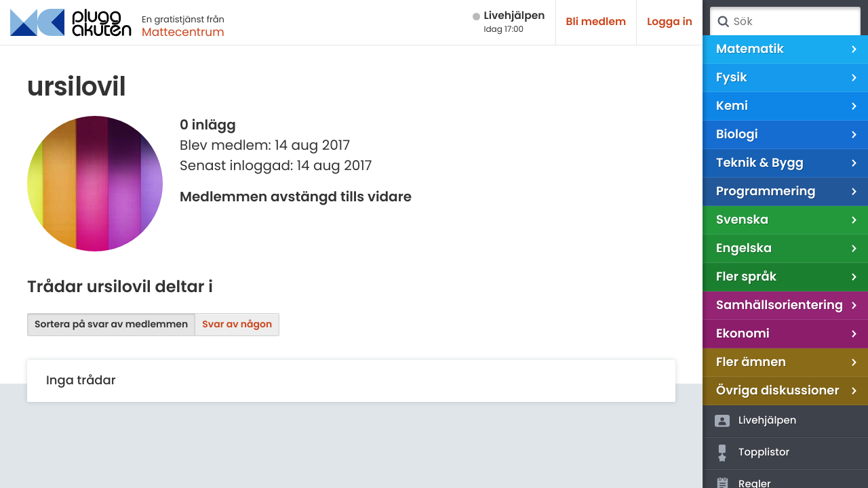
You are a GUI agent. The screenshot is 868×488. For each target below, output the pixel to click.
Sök (723, 22)
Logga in (670, 22)
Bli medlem (596, 22)
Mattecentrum (183, 32)
